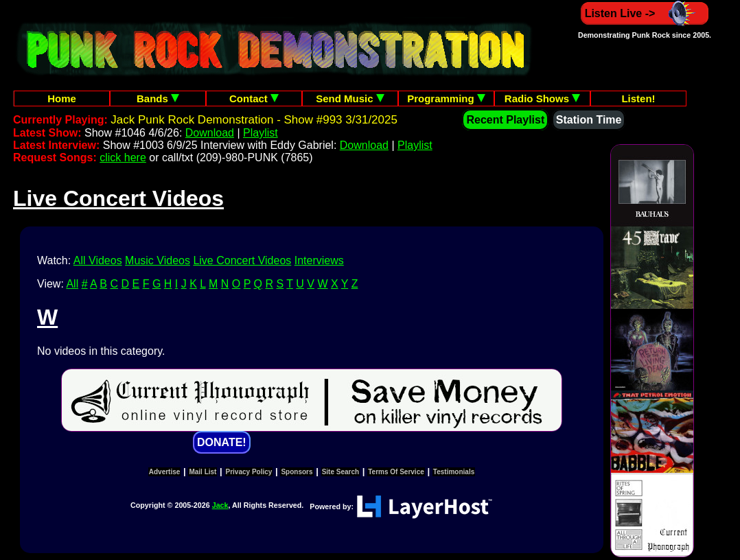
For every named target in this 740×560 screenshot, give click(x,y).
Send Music (350, 98)
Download (210, 133)
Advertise (165, 472)
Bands (158, 98)
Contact (254, 98)
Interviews (319, 260)
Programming (446, 98)
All (72, 284)
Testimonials (454, 472)
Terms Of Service (396, 472)
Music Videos (158, 260)
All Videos (98, 260)
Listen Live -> (645, 13)
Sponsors (297, 472)
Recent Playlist (505, 120)
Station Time (589, 120)
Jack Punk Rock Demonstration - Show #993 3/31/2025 (254, 120)
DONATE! (222, 442)
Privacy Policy (249, 472)
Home (62, 98)
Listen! (638, 98)
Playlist (261, 133)
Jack (220, 505)
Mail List (203, 472)
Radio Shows (542, 98)
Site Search (340, 472)
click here (123, 157)
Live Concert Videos (242, 260)
